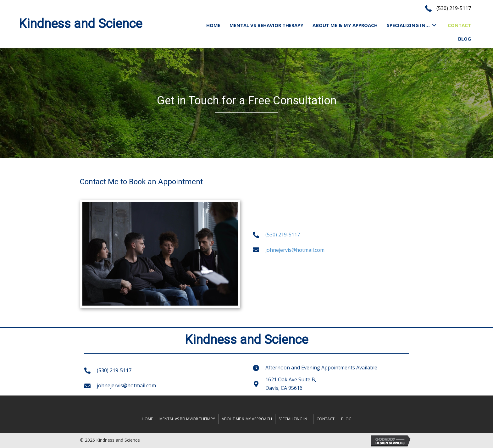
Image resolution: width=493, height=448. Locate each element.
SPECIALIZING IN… (294, 419)
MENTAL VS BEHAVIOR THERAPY (187, 419)
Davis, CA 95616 (284, 388)
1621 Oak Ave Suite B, (291, 379)
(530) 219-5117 (454, 8)
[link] (213, 25)
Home (147, 419)
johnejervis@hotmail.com (295, 250)
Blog (346, 419)
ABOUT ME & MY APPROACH (247, 419)
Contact (326, 419)
